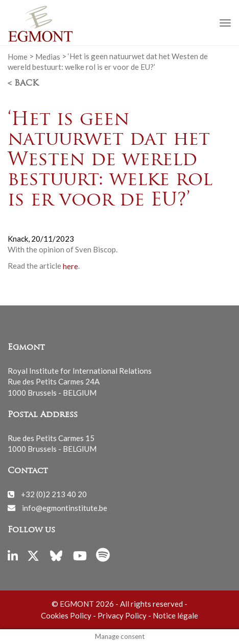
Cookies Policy (66, 615)
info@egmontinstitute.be (65, 507)
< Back (23, 84)
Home (18, 56)
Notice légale (175, 615)
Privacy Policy (122, 615)
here (70, 266)
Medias (48, 56)
